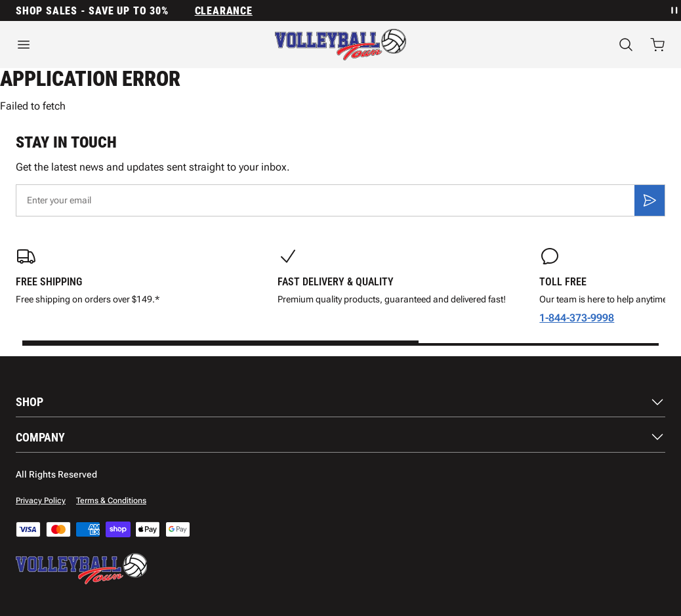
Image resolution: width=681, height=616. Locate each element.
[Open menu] (113, 45)
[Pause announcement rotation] (673, 10)
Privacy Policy (41, 501)
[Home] (340, 45)
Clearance (224, 11)
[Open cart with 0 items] (657, 45)
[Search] (626, 45)
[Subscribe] (650, 200)
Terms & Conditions (111, 501)
